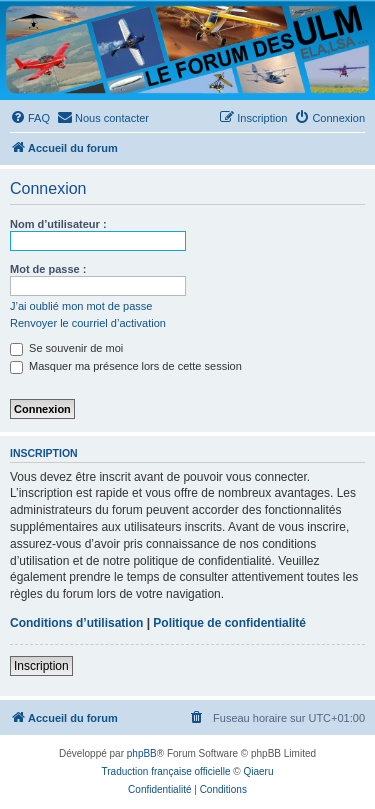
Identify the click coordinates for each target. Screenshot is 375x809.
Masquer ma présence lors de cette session (126, 366)
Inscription (41, 666)
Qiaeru (258, 771)
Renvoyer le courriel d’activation (88, 323)
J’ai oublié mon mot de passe (81, 306)
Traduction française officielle (166, 771)
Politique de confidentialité (229, 623)
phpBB (142, 753)
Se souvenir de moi (66, 348)
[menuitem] (30, 118)
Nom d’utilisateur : (58, 224)
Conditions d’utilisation (76, 623)
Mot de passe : (48, 269)
